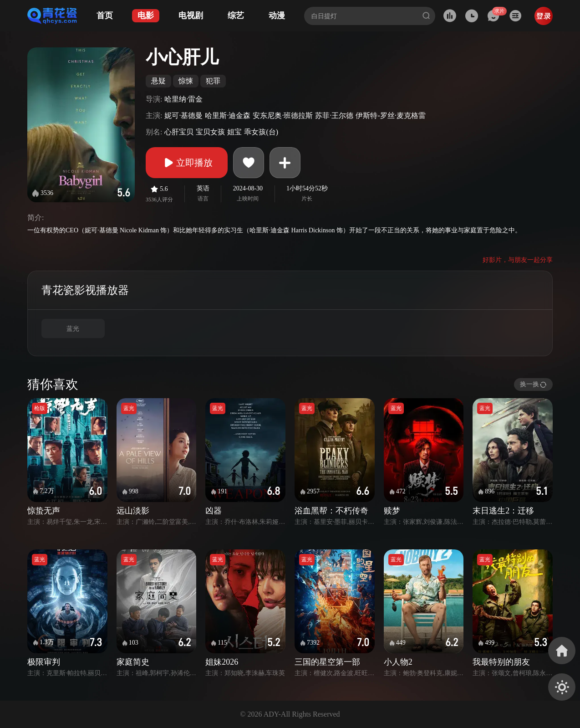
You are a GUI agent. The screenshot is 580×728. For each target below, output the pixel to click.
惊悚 (186, 81)
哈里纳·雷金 (183, 99)
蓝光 (73, 329)
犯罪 (213, 81)
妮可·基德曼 (183, 115)
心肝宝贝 (179, 132)
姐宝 (234, 132)
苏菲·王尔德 (334, 115)
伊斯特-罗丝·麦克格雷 (390, 115)
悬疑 (158, 81)
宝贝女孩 (210, 132)
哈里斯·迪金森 (228, 115)
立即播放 (187, 163)
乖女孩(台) (261, 132)
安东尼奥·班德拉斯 (283, 115)
